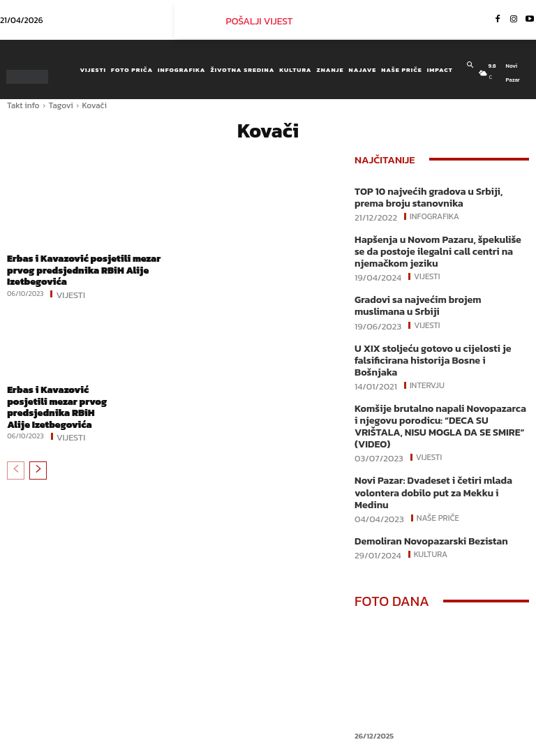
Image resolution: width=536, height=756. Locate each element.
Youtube (450, 750)
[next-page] (38, 466)
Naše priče (437, 467)
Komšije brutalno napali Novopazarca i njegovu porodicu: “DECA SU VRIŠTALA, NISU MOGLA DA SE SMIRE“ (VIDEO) (436, 397)
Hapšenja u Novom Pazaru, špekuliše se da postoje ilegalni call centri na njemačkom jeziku (436, 248)
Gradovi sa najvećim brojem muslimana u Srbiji (440, 300)
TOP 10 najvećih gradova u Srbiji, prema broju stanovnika (436, 197)
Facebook (413, 725)
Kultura (430, 503)
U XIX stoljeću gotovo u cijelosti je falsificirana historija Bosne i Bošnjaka (435, 346)
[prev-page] (16, 466)
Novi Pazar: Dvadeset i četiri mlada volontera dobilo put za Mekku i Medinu (437, 449)
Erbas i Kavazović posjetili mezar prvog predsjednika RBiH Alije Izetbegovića (79, 269)
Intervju (426, 364)
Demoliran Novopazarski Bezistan (424, 490)
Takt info (23, 105)
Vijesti (70, 292)
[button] (470, 65)
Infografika (433, 214)
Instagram (479, 725)
